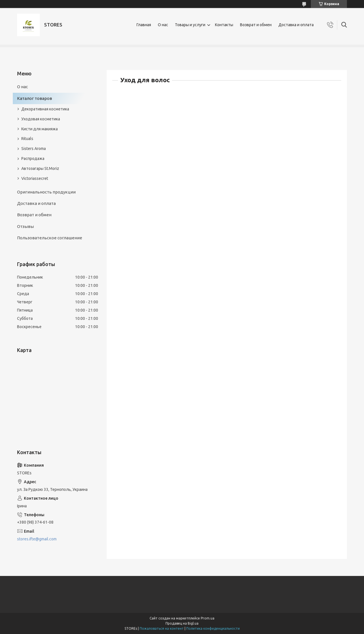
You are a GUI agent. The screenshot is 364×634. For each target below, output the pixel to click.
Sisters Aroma (34, 149)
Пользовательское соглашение (50, 238)
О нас (163, 25)
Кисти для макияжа (40, 129)
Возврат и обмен (256, 25)
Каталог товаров (35, 98)
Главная (144, 25)
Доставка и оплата (296, 25)
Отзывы (25, 226)
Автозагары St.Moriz (40, 168)
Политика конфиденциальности (213, 628)
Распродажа (33, 158)
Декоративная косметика (45, 109)
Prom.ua (208, 618)
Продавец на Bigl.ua (182, 623)
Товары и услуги (190, 25)
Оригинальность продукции (46, 192)
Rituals (27, 139)
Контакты (224, 25)
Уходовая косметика (41, 119)
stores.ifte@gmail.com (37, 539)
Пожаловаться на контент (162, 628)
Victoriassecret (35, 178)
